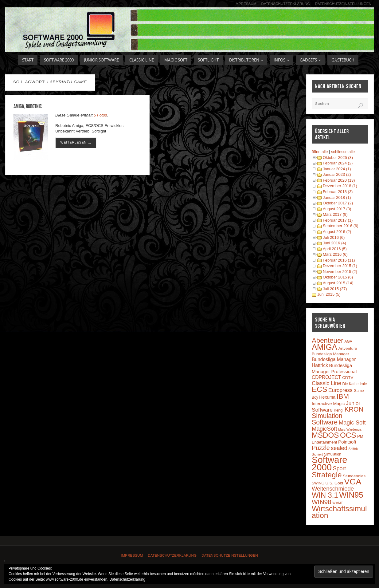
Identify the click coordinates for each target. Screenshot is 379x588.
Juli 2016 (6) (334, 237)
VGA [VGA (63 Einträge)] (353, 482)
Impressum (246, 4)
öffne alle (320, 152)
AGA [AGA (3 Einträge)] (348, 341)
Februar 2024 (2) (338, 163)
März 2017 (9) (335, 214)
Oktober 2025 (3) (338, 158)
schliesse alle (343, 152)
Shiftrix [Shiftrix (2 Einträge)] (353, 449)
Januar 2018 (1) (337, 197)
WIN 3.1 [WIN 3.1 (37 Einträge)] (325, 495)
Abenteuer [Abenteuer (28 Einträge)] (328, 340)
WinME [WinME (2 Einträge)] (338, 503)
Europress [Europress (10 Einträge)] (340, 390)
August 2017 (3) (337, 209)
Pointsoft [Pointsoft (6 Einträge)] (347, 442)
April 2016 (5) (335, 249)
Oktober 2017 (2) (338, 203)
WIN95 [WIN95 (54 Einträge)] (351, 495)
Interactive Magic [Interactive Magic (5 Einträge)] (328, 404)
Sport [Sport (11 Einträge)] (340, 468)
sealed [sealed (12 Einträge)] (339, 448)
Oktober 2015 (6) (338, 277)
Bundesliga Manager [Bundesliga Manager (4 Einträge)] (330, 354)
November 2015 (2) (340, 272)
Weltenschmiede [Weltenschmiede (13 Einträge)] (333, 489)
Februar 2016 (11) (339, 260)
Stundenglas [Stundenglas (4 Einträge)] (354, 476)
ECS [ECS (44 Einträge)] (320, 389)
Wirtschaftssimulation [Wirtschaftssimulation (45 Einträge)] (339, 512)
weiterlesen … (76, 142)
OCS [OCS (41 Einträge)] (348, 435)
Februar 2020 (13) (339, 180)
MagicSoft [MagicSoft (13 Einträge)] (324, 429)
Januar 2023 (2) (337, 174)
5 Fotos (100, 115)
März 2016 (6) (335, 254)
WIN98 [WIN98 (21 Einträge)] (322, 502)
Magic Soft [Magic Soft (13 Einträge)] (352, 422)
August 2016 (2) (337, 232)
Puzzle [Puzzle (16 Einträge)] (321, 448)
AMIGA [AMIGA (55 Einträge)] (324, 347)
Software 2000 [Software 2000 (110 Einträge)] (330, 463)
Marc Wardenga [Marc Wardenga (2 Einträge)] (350, 429)
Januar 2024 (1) (337, 169)
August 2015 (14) (338, 283)
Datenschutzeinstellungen (343, 4)
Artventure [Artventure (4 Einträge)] (348, 348)
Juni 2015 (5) (329, 294)
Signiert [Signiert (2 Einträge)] (317, 454)
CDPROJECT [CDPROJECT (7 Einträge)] (326, 377)
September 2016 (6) (341, 226)
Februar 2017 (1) (338, 220)
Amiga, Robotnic (28, 106)
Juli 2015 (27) (335, 289)
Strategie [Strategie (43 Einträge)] (327, 475)
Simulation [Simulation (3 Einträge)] (333, 454)
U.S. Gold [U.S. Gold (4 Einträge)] (334, 483)
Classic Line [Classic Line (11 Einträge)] (326, 383)
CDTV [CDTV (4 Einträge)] (348, 378)
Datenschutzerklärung (286, 4)
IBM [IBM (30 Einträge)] (343, 396)
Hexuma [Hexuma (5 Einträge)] (327, 397)
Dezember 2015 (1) (340, 266)
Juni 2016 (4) (334, 243)
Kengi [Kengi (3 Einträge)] (339, 410)
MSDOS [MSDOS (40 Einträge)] (325, 435)
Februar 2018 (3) (338, 192)
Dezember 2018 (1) (340, 186)
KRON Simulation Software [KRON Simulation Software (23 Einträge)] (338, 416)
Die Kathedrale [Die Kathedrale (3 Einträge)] (354, 384)
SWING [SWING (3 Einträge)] (318, 483)
